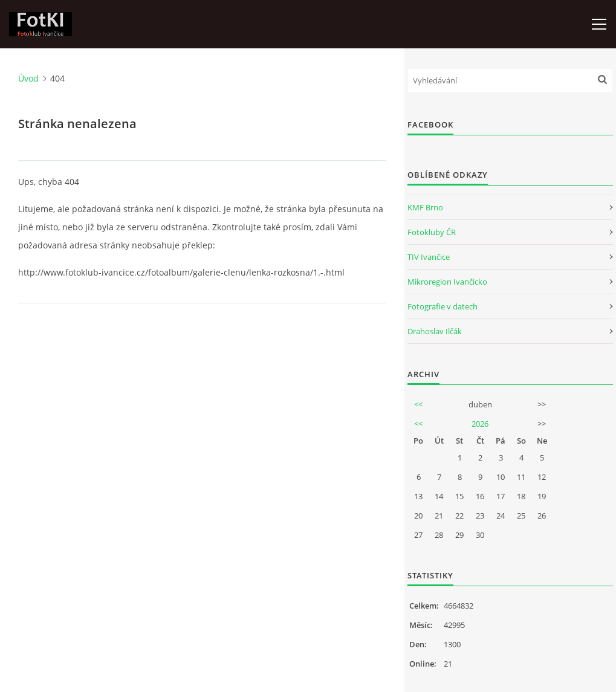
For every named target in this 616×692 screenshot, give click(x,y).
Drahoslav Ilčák (435, 331)
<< (418, 404)
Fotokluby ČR (432, 232)
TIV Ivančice (429, 257)
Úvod (28, 78)
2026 (480, 424)
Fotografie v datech (443, 306)
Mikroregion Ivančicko (447, 282)
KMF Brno (425, 207)
